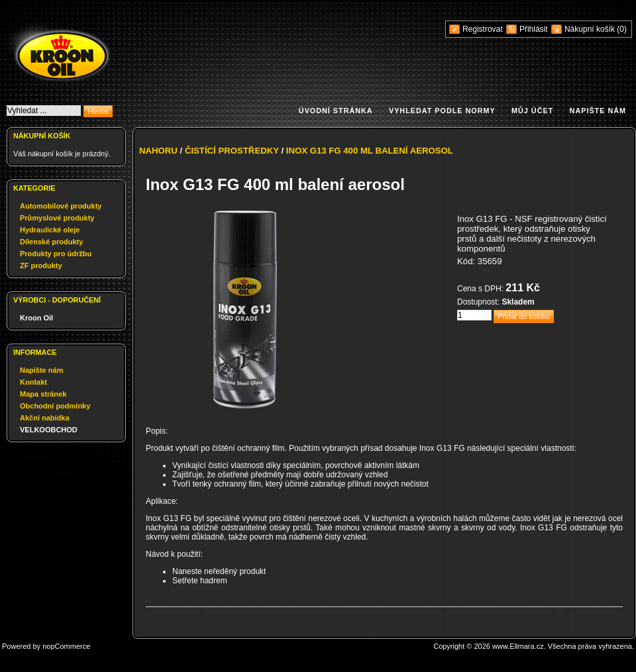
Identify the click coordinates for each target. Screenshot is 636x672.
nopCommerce (66, 646)
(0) (622, 29)
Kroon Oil (36, 318)
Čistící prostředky (232, 151)
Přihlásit (534, 29)
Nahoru (158, 151)
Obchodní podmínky (55, 406)
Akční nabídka (45, 418)
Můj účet (532, 111)
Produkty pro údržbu (56, 254)
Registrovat (483, 29)
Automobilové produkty (61, 206)
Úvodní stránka (336, 111)
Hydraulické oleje (50, 230)
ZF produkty (41, 265)
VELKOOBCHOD (49, 430)
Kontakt (33, 382)
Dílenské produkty (51, 242)
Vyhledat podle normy (442, 111)
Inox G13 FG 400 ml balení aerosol (370, 151)
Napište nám (598, 111)
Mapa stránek (43, 394)
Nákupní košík (591, 29)
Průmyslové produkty (57, 218)
